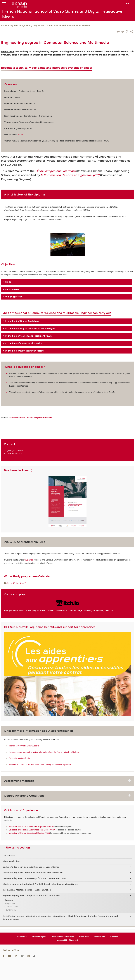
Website (31, 418)
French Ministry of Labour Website (24, 746)
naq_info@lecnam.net (14, 450)
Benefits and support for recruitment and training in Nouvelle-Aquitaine (40, 764)
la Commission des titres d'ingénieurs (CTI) (70, 175)
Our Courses (9, 856)
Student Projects (39, 937)
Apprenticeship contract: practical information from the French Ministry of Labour (44, 752)
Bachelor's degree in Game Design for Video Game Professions (34, 878)
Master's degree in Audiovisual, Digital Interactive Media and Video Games (40, 884)
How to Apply (10, 910)
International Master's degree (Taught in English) (27, 890)
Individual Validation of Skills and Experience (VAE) (31, 826)
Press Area (84, 937)
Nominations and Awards (63, 937)
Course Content (11, 907)
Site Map (114, 937)
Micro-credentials (12, 861)
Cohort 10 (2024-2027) (16, 583)
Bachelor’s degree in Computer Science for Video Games (31, 867)
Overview (85, 25)
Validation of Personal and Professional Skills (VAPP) (32, 830)
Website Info (100, 937)
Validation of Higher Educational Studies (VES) (29, 833)
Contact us (22, 937)
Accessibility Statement (68, 940)
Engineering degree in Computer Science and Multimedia (49, 25)
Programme (10, 903)
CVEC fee (29, 560)
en (128, 3)
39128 (20, 135)
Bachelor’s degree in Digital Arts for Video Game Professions (33, 873)
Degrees (14, 25)
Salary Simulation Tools (19, 758)
